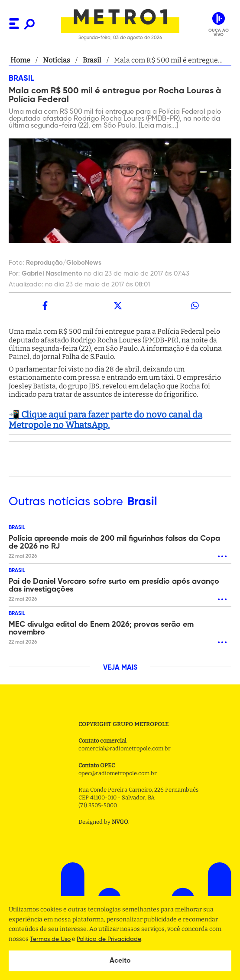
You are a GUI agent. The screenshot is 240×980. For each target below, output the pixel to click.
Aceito (120, 961)
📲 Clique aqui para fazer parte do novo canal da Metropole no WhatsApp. (105, 420)
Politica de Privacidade (109, 939)
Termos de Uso (50, 939)
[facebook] (45, 306)
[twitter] (118, 306)
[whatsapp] (195, 306)
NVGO (120, 822)
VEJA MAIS (120, 668)
